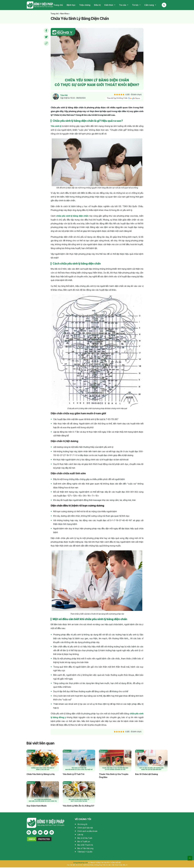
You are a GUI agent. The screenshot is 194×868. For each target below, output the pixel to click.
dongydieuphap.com (81, 863)
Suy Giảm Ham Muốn (37, 806)
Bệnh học (71, 5)
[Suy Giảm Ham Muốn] (43, 793)
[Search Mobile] (164, 5)
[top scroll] (190, 858)
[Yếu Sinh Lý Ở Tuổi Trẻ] (79, 761)
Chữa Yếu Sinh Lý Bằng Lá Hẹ (41, 775)
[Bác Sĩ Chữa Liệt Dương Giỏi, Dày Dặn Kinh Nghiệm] (151, 761)
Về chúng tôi (82, 825)
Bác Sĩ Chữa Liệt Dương (146, 775)
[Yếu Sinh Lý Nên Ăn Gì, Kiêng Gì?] (79, 793)
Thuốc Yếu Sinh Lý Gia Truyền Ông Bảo (114, 776)
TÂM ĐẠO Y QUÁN (85, 852)
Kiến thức (109, 5)
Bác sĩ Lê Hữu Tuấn (85, 839)
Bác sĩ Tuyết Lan (84, 842)
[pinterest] (52, 833)
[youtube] (40, 833)
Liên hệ (80, 835)
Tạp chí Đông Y (40, 5)
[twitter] (46, 833)
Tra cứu (123, 5)
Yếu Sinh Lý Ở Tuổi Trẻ (74, 775)
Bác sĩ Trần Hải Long (85, 849)
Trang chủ (58, 5)
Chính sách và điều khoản (87, 832)
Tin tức (135, 5)
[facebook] (29, 833)
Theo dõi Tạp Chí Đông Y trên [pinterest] (123, 99)
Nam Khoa (64, 14)
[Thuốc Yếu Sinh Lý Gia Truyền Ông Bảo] (115, 761)
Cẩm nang (149, 5)
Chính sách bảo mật (85, 828)
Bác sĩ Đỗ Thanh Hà (85, 846)
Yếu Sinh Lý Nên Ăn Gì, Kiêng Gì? (79, 806)
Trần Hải (64, 96)
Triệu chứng (85, 5)
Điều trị (97, 5)
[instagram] (34, 833)
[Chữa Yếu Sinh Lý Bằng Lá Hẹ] (43, 761)
